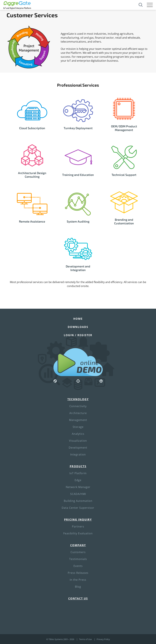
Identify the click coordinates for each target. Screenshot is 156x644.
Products (78, 466)
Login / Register (78, 335)
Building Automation (78, 501)
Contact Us (78, 598)
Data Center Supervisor (78, 508)
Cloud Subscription (32, 128)
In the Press (78, 580)
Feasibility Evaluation (78, 533)
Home (78, 319)
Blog (78, 587)
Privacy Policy (103, 639)
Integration (78, 454)
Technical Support (124, 175)
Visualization (78, 441)
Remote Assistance (32, 221)
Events (78, 566)
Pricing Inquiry (78, 520)
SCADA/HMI (78, 494)
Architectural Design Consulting (32, 175)
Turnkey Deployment (78, 128)
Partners (78, 526)
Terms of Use (85, 639)
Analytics (78, 434)
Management (78, 420)
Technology (78, 399)
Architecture (78, 413)
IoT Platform (78, 473)
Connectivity (78, 406)
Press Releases (78, 573)
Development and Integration (78, 268)
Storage (78, 427)
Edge (78, 480)
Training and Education (78, 175)
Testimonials (78, 559)
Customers (78, 552)
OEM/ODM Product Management (124, 128)
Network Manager (78, 487)
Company (78, 545)
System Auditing (78, 221)
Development (78, 448)
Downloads (78, 327)
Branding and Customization (124, 221)
